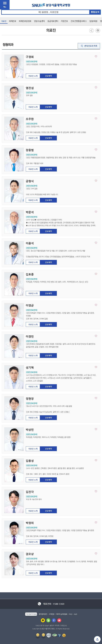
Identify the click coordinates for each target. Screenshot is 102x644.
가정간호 (64, 21)
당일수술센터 (39, 21)
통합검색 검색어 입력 (51, 10)
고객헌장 (52, 614)
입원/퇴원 (93, 21)
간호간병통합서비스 (79, 21)
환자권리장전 (43, 614)
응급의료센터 (53, 21)
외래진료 (12, 21)
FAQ (70, 614)
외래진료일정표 (25, 21)
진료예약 (48, 76)
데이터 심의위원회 (62, 614)
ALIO (75, 614)
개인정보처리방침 (31, 614)
